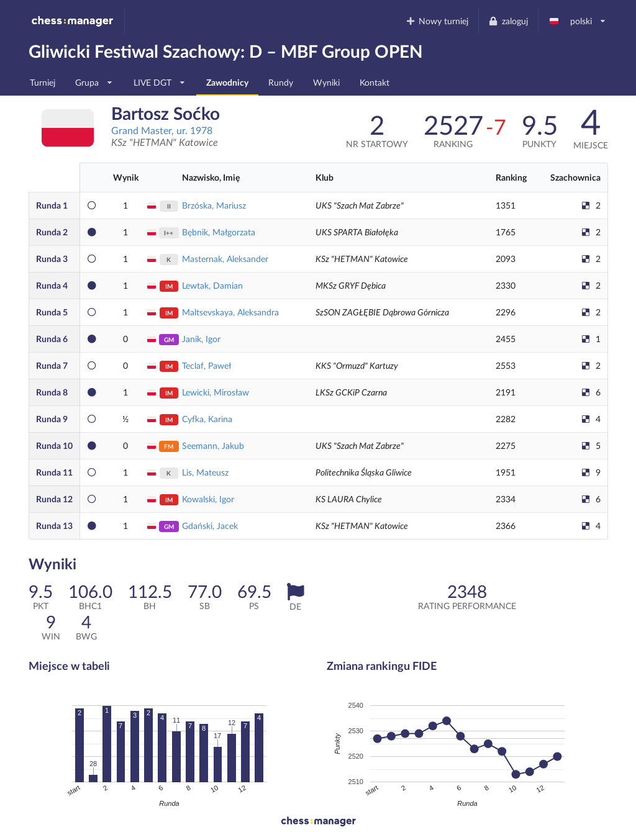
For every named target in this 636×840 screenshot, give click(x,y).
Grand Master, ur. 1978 (162, 130)
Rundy (281, 82)
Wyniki (326, 82)
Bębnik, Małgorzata (219, 232)
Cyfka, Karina (207, 419)
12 (54, 499)
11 (54, 472)
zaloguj (508, 21)
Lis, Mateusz (205, 472)
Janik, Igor (201, 339)
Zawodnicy (227, 82)
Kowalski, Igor (208, 499)
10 (54, 445)
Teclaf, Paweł (207, 365)
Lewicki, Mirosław (216, 392)
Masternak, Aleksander (225, 259)
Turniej (43, 82)
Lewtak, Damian (212, 285)
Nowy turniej (437, 21)
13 (54, 526)
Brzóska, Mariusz (214, 205)
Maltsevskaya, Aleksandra (230, 312)
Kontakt (375, 82)
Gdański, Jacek (210, 526)
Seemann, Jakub (213, 445)
